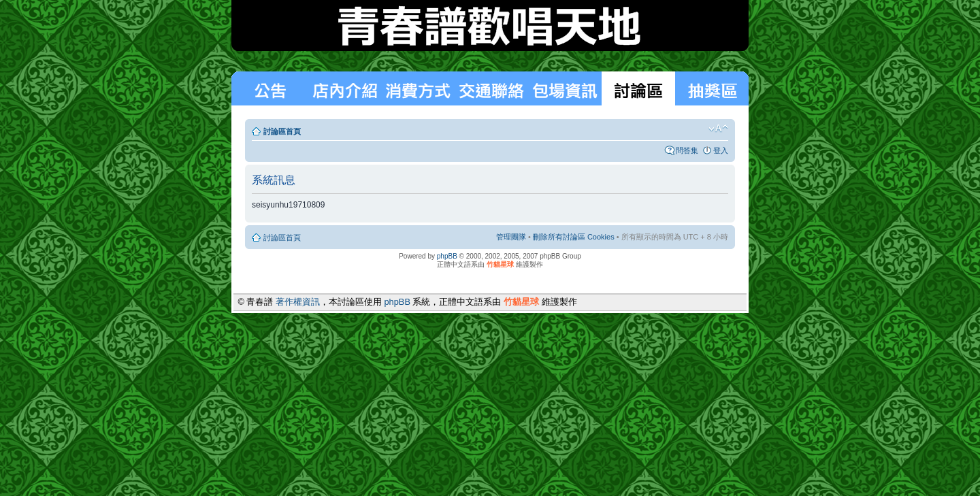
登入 (721, 150)
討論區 (638, 88)
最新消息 (269, 88)
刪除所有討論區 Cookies (574, 237)
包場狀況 (565, 88)
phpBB (447, 256)
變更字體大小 (718, 129)
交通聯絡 (491, 88)
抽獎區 (712, 88)
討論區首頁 (282, 131)
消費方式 (344, 88)
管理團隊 (511, 237)
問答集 (687, 150)
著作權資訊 (298, 302)
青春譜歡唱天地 (490, 26)
